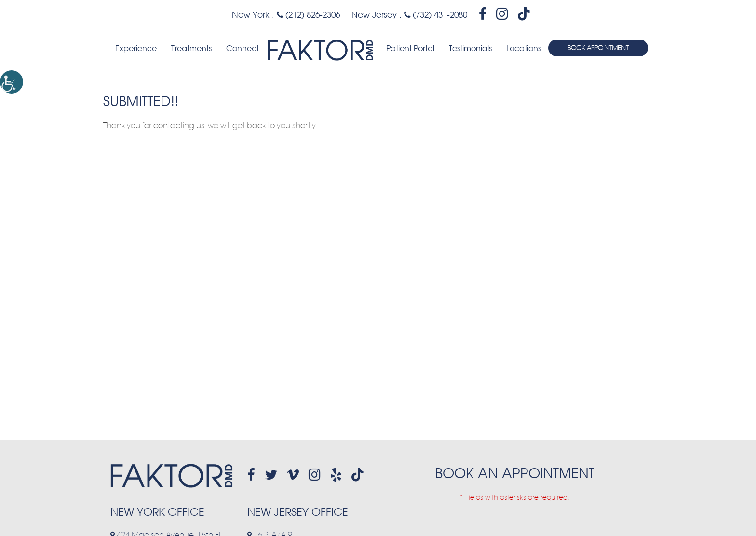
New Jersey (374, 15)
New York (251, 15)
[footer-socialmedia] (251, 475)
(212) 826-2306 (308, 15)
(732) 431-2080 (436, 15)
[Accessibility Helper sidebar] (12, 82)
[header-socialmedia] (483, 14)
